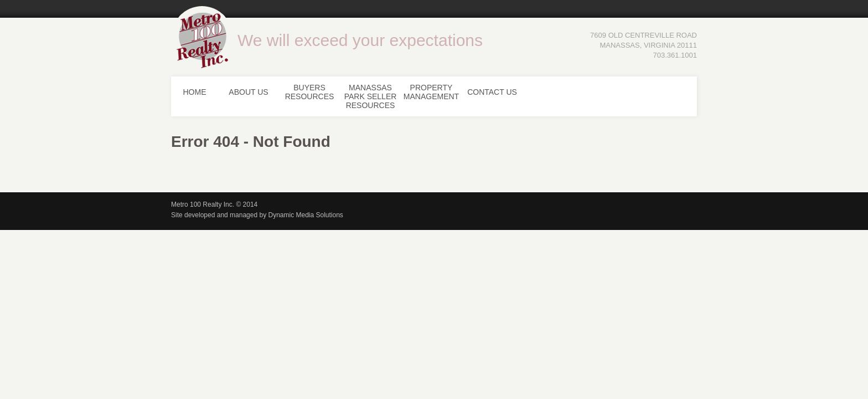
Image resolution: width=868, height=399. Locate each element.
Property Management (431, 92)
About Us (248, 92)
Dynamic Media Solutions (305, 215)
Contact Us (492, 92)
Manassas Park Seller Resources (371, 96)
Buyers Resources (310, 92)
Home (195, 92)
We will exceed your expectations (360, 40)
